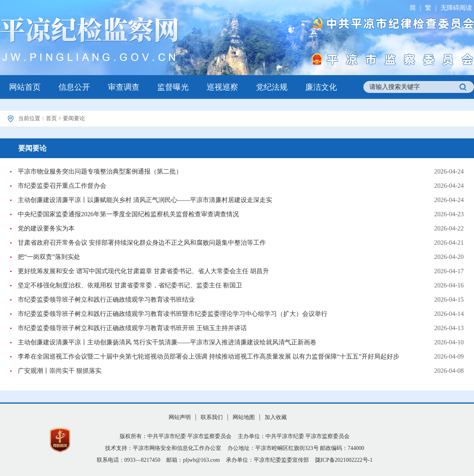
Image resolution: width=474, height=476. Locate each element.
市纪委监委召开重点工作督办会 (62, 186)
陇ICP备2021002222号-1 (344, 460)
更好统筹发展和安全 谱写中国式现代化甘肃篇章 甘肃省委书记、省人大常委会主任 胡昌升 (143, 271)
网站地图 (244, 417)
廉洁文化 (321, 87)
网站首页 (25, 87)
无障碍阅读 (456, 8)
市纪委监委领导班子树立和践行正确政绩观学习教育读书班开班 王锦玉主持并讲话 (132, 328)
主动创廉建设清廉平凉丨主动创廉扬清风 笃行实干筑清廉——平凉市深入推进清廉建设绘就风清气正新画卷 (167, 342)
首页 (51, 118)
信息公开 (74, 87)
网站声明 (180, 417)
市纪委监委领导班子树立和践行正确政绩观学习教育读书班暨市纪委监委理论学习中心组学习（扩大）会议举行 (173, 314)
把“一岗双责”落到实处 (49, 257)
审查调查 (124, 87)
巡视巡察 (222, 87)
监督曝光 (173, 87)
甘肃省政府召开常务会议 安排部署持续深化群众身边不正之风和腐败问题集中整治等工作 (142, 243)
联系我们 (212, 417)
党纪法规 (272, 87)
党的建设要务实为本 (46, 228)
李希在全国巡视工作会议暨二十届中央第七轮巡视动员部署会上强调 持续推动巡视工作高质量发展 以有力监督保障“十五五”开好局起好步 (209, 356)
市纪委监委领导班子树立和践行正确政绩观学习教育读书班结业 (106, 299)
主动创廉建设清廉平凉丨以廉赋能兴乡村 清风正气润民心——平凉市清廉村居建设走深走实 (145, 200)
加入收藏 (276, 417)
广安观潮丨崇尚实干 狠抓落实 (60, 371)
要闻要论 (74, 118)
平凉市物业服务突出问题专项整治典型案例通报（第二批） (100, 171)
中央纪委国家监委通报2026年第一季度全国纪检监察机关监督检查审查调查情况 (128, 214)
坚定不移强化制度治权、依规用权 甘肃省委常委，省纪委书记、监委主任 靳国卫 (130, 285)
